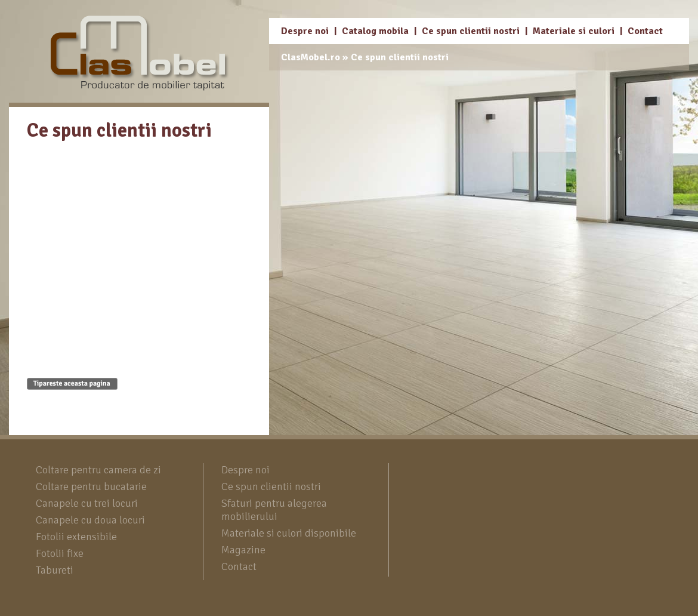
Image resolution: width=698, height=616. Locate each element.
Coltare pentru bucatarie (91, 486)
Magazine (243, 550)
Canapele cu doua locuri (90, 520)
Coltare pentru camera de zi (98, 470)
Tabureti (55, 570)
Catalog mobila (375, 31)
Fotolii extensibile (76, 537)
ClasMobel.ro (311, 57)
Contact (645, 31)
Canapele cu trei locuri (87, 503)
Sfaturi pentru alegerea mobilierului (274, 510)
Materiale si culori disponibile (289, 533)
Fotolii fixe (60, 553)
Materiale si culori (574, 31)
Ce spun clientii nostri (471, 31)
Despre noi (305, 31)
